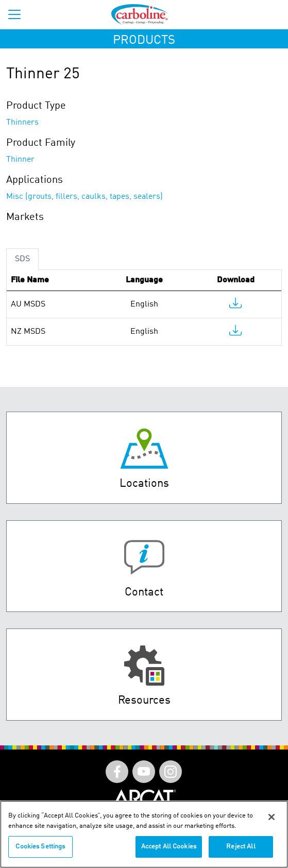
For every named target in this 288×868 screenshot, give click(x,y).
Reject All (241, 847)
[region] (144, 834)
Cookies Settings (40, 847)
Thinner (20, 160)
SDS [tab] (22, 259)
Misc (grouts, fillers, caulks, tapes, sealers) (84, 197)
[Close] (272, 817)
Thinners (22, 123)
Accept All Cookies (169, 847)
